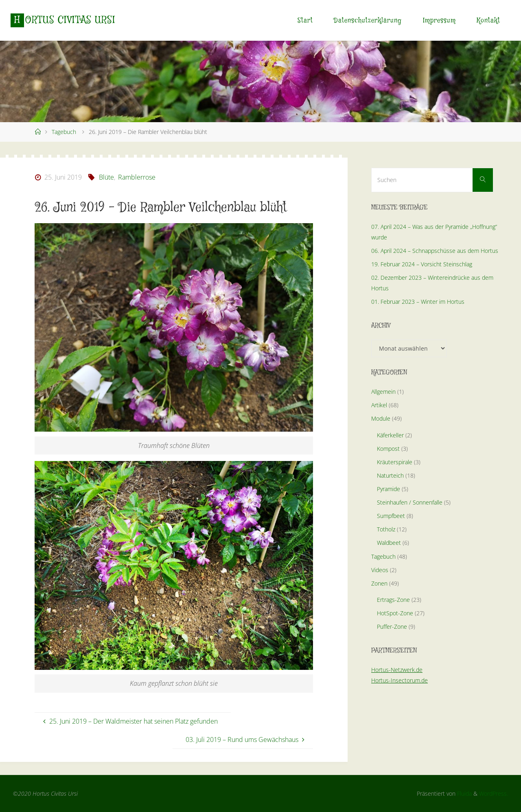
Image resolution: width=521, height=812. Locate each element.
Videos (380, 570)
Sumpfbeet (391, 516)
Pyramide (389, 489)
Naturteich (390, 475)
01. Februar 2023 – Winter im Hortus (418, 302)
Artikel (379, 405)
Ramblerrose (137, 177)
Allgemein (383, 392)
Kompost (388, 449)
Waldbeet (389, 543)
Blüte (106, 177)
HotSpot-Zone (395, 613)
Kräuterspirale (395, 462)
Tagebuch (64, 132)
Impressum (439, 21)
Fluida (464, 793)
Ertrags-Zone (393, 600)
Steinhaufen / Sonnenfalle (410, 502)
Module (381, 418)
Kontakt (488, 21)
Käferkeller (390, 435)
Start (305, 21)
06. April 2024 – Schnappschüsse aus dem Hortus (435, 251)
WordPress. (494, 793)
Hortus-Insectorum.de (400, 680)
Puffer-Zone (392, 627)
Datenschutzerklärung (368, 21)
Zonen (379, 583)
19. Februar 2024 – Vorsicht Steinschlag (422, 264)
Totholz (386, 529)
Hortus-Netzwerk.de (397, 670)
